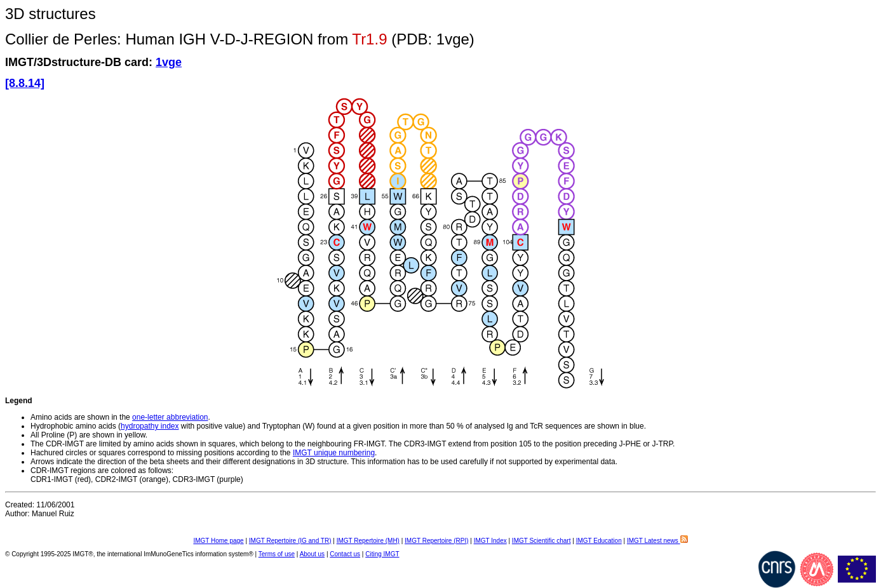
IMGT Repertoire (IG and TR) (290, 541)
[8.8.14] (25, 83)
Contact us (345, 554)
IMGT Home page (218, 541)
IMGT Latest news (657, 541)
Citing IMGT (382, 554)
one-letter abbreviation (170, 417)
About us (312, 554)
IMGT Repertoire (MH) (368, 541)
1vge (169, 62)
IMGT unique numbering (334, 453)
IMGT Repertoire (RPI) (436, 541)
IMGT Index (490, 541)
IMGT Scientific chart (541, 541)
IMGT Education (599, 541)
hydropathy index (150, 426)
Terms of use (277, 554)
